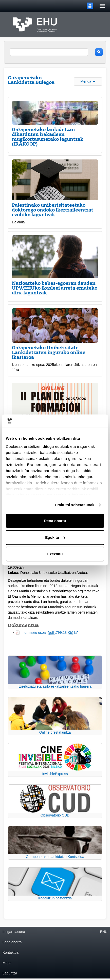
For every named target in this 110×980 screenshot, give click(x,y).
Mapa (7, 963)
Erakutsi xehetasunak (75, 505)
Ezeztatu (55, 554)
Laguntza (10, 973)
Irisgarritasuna (14, 932)
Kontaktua (11, 952)
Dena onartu (55, 521)
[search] (49, 52)
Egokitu (55, 537)
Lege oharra (12, 942)
